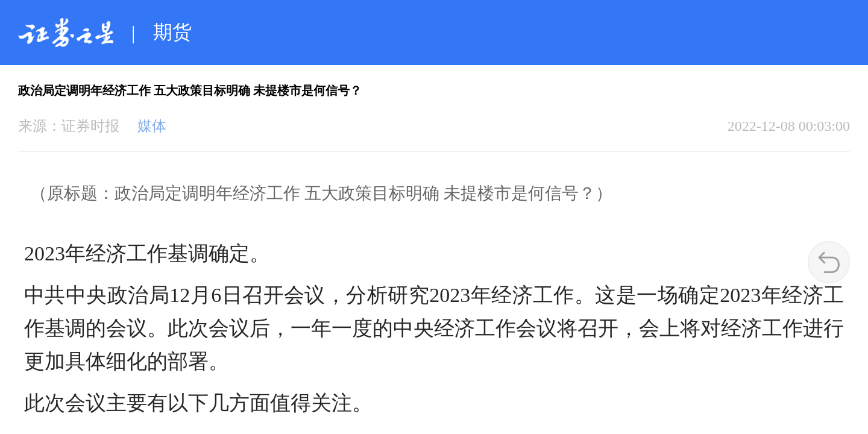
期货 (172, 32)
